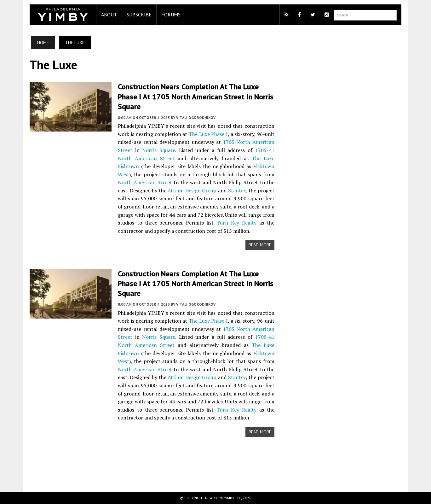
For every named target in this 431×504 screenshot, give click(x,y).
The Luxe (199, 134)
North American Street (145, 182)
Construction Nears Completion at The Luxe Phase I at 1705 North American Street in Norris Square (196, 96)
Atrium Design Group (192, 190)
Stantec (237, 190)
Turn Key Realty (236, 223)
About (109, 15)
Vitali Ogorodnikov (196, 117)
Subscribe (139, 15)
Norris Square (159, 150)
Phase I (219, 134)
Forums (171, 15)
